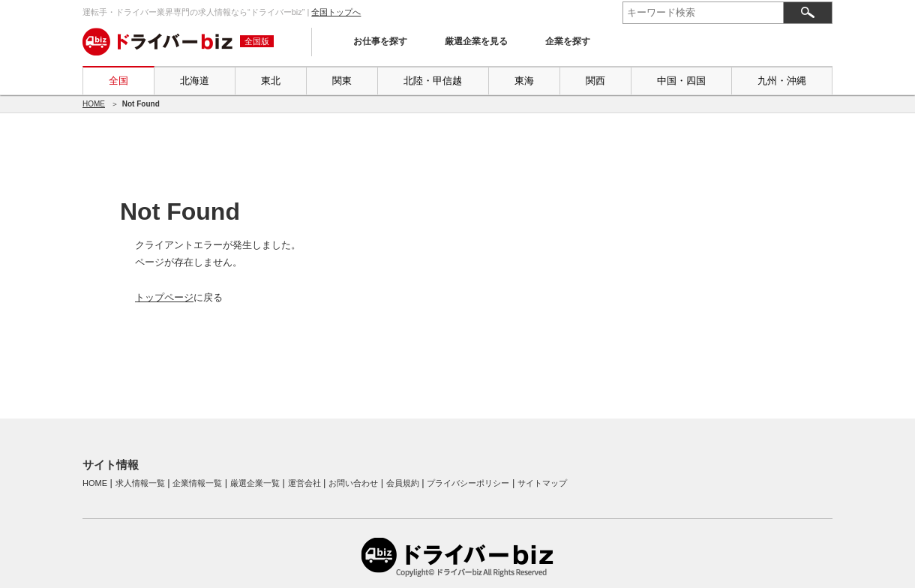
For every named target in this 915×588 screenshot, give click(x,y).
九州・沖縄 (782, 81)
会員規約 (403, 483)
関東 (342, 81)
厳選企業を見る (476, 41)
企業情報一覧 (197, 483)
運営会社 (304, 483)
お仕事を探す (380, 41)
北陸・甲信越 (433, 81)
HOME (94, 104)
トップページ (164, 297)
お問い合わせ (353, 483)
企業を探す (568, 41)
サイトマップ (542, 483)
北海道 (195, 81)
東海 (524, 81)
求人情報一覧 (140, 483)
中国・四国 (681, 81)
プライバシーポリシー (468, 483)
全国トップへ (336, 12)
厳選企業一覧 (255, 483)
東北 (271, 81)
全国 (118, 81)
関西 (595, 81)
